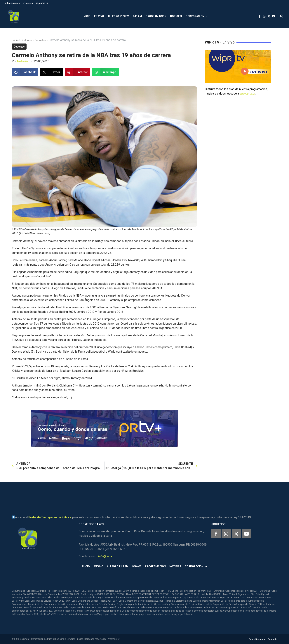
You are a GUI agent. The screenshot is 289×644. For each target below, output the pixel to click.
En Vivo (99, 16)
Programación (156, 16)
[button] (282, 16)
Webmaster (114, 639)
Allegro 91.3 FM (118, 16)
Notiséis (176, 16)
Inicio (87, 16)
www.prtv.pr (248, 94)
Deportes (40, 40)
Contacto (28, 4)
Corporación (197, 16)
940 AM (137, 16)
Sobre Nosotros (12, 4)
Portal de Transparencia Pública (50, 517)
